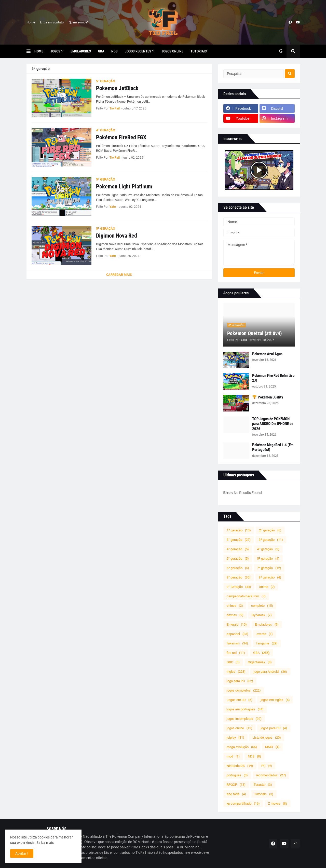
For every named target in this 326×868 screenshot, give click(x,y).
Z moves (277, 803)
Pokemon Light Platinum (124, 187)
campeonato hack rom (246, 596)
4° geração (238, 549)
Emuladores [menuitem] (81, 51)
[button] (30, 51)
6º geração (238, 568)
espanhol (237, 634)
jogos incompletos (244, 719)
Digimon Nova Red (117, 236)
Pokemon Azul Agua (267, 354)
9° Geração (239, 587)
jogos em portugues (245, 709)
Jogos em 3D (240, 700)
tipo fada (236, 794)
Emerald (237, 624)
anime (267, 587)
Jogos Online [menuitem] (172, 51)
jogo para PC (240, 681)
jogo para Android (270, 672)
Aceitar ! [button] (22, 853)
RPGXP (236, 785)
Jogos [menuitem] (55, 51)
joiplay (235, 738)
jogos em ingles (275, 700)
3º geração (271, 540)
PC (267, 766)
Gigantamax (260, 662)
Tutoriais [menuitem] (199, 51)
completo (262, 606)
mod (233, 756)
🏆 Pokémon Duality (268, 397)
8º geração (270, 577)
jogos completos (244, 690)
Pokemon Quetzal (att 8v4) (254, 333)
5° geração (238, 559)
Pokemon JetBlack (117, 88)
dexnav (235, 615)
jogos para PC (274, 728)
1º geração (239, 530)
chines (235, 606)
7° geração (269, 568)
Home (31, 22)
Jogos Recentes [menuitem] (138, 51)
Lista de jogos (267, 738)
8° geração (239, 577)
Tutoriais (264, 794)
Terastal (263, 785)
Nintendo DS (240, 766)
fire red (236, 653)
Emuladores (267, 624)
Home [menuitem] (39, 51)
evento (265, 634)
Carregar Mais (119, 275)
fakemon (237, 643)
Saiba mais (45, 843)
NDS (254, 756)
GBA (261, 653)
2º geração (270, 530)
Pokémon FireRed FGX (121, 137)
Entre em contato (52, 22)
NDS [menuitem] (114, 51)
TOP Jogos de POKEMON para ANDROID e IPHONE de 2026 (273, 424)
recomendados (271, 775)
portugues (237, 775)
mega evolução (242, 747)
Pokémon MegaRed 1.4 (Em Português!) (273, 447)
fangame (267, 643)
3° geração (239, 540)
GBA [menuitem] (101, 51)
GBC (233, 662)
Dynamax (262, 615)
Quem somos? (79, 22)
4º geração (268, 549)
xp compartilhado (243, 803)
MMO (272, 747)
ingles (236, 672)
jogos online (240, 728)
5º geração (268, 559)
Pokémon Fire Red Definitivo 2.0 (273, 378)
